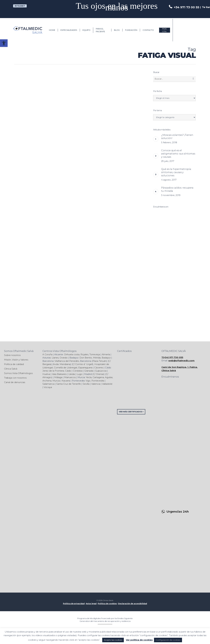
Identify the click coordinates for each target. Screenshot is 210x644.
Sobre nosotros (12, 355)
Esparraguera (85, 368)
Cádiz (68, 371)
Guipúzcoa (101, 371)
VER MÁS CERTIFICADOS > (131, 412)
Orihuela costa (72, 354)
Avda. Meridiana (62, 364)
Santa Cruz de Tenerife (69, 384)
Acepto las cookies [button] (113, 640)
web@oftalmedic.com (181, 361)
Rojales (84, 354)
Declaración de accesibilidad (133, 604)
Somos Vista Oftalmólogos (18, 373)
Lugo (79, 374)
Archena (47, 381)
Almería (106, 354)
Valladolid (107, 384)
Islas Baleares (59, 374)
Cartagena (98, 377)
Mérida (97, 358)
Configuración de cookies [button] (168, 640)
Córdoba (78, 371)
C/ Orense (98, 374)
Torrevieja (95, 354)
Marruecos (70, 377)
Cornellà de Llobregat (66, 368)
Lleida (72, 374)
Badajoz (106, 358)
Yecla (89, 377)
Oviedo (64, 358)
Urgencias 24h (178, 512)
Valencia (96, 384)
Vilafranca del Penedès (67, 361)
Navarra (66, 381)
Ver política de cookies (139, 640)
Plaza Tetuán (99, 361)
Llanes (55, 358)
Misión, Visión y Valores (16, 360)
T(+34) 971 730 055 (172, 357)
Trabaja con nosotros (15, 378)
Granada (89, 371)
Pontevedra (98, 381)
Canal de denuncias (15, 382)
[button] (4, 43)
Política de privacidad (74, 604)
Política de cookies (107, 604)
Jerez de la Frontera (53, 371)
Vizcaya (48, 387)
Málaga (58, 377)
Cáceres (99, 368)
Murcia (56, 381)
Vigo (88, 381)
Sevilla (86, 384)
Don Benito (86, 358)
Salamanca (48, 384)
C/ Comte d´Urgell (82, 364)
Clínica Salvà (11, 369)
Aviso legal (91, 604)
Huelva (46, 374)
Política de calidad (14, 364)
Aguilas (109, 377)
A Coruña (47, 354)
